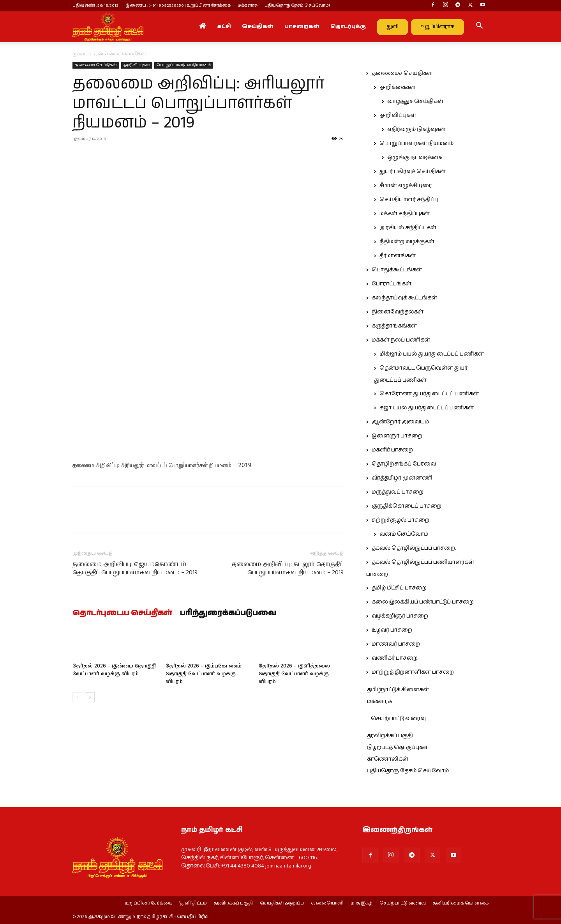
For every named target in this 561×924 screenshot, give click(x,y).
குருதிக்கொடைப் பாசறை (407, 506)
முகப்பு (80, 54)
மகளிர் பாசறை (392, 450)
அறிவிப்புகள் (137, 65)
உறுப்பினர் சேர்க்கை (148, 903)
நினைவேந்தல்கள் (398, 312)
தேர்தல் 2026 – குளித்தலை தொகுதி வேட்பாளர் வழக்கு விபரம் (294, 674)
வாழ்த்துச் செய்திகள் (415, 101)
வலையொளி (327, 903)
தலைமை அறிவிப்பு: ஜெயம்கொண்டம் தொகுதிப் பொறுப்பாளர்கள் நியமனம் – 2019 (135, 568)
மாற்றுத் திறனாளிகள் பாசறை (413, 672)
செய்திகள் (258, 27)
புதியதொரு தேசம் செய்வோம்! (297, 5)
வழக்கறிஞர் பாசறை (400, 616)
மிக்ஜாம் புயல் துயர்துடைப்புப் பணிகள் (432, 354)
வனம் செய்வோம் (404, 534)
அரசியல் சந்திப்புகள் (408, 228)
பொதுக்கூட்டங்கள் (397, 270)
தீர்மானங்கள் (398, 256)
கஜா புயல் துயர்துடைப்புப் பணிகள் (427, 408)
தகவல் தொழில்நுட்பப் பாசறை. (414, 548)
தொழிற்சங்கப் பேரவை (404, 464)
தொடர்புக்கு (348, 27)
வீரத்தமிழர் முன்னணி (402, 478)
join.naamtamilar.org (288, 866)
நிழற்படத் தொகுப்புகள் (398, 747)
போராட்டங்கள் (392, 284)
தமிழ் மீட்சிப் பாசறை (399, 588)
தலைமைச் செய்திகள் (96, 65)
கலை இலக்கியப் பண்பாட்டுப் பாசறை (423, 602)
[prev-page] (77, 697)
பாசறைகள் (302, 27)
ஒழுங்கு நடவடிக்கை (415, 158)
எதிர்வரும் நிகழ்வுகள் (416, 129)
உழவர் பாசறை (392, 630)
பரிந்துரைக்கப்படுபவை (228, 613)
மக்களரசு (248, 5)
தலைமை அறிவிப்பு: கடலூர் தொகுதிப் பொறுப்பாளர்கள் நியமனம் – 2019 (288, 568)
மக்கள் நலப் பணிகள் (401, 340)
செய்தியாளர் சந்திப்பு (409, 200)
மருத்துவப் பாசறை (398, 492)
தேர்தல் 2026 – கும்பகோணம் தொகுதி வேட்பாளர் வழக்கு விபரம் (204, 674)
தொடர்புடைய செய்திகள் (122, 613)
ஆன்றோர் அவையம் (400, 422)
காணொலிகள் (388, 759)
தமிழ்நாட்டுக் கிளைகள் (398, 690)
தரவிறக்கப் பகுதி (390, 736)
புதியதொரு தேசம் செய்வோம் (408, 771)
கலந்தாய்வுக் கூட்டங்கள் (404, 298)
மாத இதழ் (362, 903)
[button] (479, 27)
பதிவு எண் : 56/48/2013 (95, 5)
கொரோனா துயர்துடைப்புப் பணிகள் (429, 394)
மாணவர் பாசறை (396, 644)
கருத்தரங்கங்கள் (394, 326)
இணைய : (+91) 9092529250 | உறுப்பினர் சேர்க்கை (178, 5)
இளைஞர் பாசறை (397, 436)
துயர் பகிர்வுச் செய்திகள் (413, 172)
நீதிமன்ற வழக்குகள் (407, 242)
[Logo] (108, 27)
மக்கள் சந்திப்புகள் (405, 214)
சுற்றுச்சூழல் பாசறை (400, 520)
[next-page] (90, 697)
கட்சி (224, 27)
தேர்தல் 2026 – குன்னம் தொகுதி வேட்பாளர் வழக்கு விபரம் (114, 670)
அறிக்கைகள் (398, 87)
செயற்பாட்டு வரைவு (398, 719)
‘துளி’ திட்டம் (193, 903)
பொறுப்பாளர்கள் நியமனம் (184, 65)
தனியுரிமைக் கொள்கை (461, 903)
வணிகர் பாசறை (395, 658)
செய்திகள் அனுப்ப (282, 903)
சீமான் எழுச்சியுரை (406, 186)
